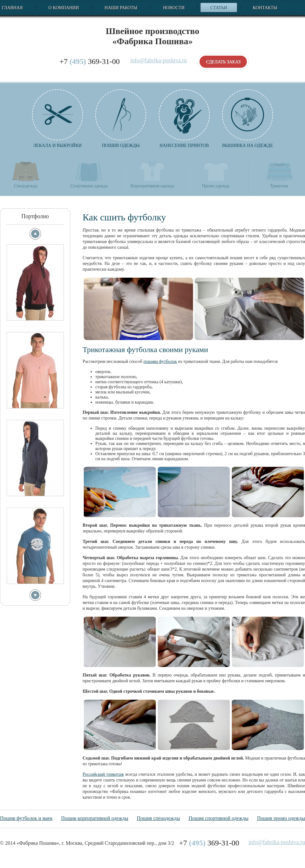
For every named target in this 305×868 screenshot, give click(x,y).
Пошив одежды (121, 119)
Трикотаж (279, 174)
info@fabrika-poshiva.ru (159, 61)
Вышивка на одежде (247, 119)
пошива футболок (160, 361)
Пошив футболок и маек (26, 818)
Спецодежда (26, 174)
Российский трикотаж (103, 774)
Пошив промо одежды (281, 818)
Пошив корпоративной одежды (95, 818)
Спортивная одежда (89, 174)
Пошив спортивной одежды (218, 818)
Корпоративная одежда (152, 174)
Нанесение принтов (184, 119)
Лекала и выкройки (58, 119)
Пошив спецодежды (158, 818)
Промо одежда (216, 174)
